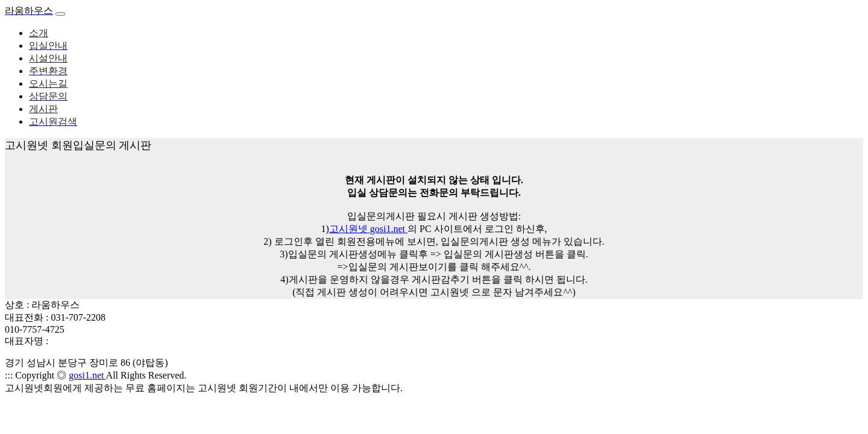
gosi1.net (87, 375)
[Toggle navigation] (60, 14)
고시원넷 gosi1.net (368, 229)
